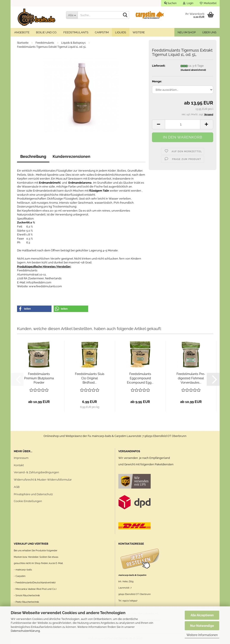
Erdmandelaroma (80, 183)
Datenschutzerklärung (25, 631)
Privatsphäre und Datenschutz (33, 494)
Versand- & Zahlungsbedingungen (36, 472)
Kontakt (19, 465)
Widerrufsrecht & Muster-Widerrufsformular (43, 480)
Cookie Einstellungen (28, 501)
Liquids (121, 32)
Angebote (22, 32)
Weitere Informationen (202, 635)
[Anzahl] (182, 124)
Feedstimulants (76, 32)
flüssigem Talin (99, 191)
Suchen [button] (170, 3)
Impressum (21, 458)
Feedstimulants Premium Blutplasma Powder (39, 378)
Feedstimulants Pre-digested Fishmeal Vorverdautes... (191, 378)
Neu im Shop (187, 32)
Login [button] (188, 3)
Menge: (157, 81)
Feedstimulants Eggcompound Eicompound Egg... (140, 378)
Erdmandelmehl (50, 183)
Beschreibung (33, 156)
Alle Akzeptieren (202, 615)
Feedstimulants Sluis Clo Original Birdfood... (90, 378)
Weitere (139, 32)
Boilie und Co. (46, 32)
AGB (17, 487)
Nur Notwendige (202, 626)
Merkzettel (208, 3)
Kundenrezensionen (71, 156)
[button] (158, 124)
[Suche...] (72, 15)
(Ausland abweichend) (193, 70)
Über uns (209, 32)
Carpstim (102, 32)
